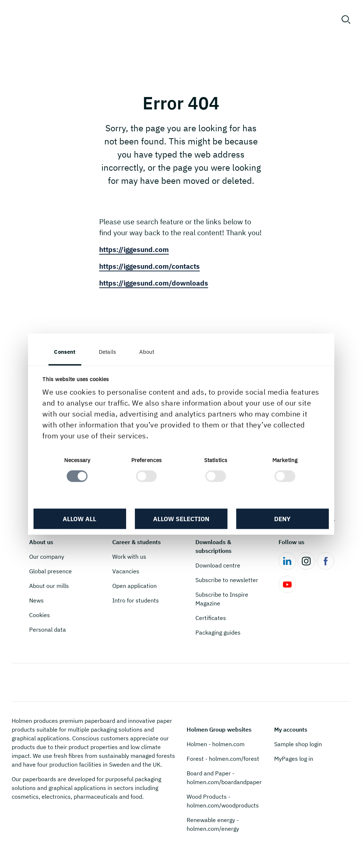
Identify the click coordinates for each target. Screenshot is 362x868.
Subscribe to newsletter (227, 580)
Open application (135, 586)
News (36, 600)
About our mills (49, 586)
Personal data (48, 629)
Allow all (81, 519)
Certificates (211, 618)
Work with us (129, 557)
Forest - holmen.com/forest (223, 759)
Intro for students (136, 600)
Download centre (218, 565)
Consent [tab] (67, 352)
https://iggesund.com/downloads (156, 283)
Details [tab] (109, 352)
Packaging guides (218, 632)
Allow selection (181, 519)
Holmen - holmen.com (216, 744)
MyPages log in (294, 759)
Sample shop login (298, 744)
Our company (47, 557)
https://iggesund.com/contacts (152, 266)
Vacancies (126, 571)
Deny (281, 519)
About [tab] (148, 352)
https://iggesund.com (136, 249)
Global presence (50, 571)
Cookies (40, 615)
